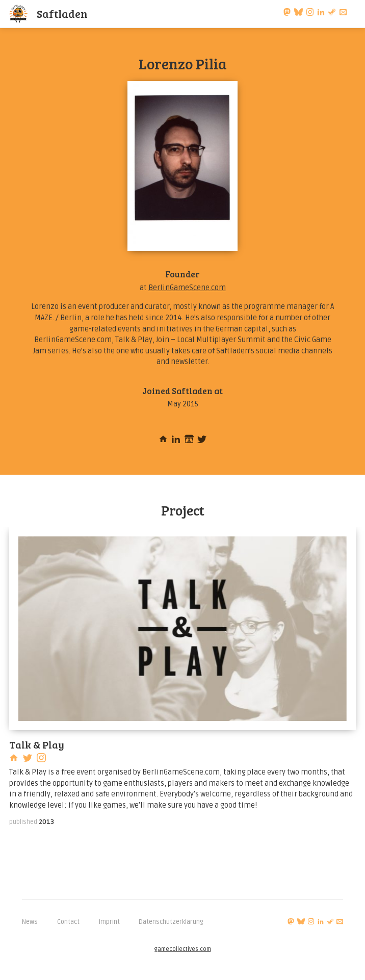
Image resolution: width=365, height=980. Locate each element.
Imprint (109, 922)
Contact (68, 922)
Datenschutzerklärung (171, 922)
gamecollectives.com (183, 949)
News (30, 922)
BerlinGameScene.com (187, 288)
